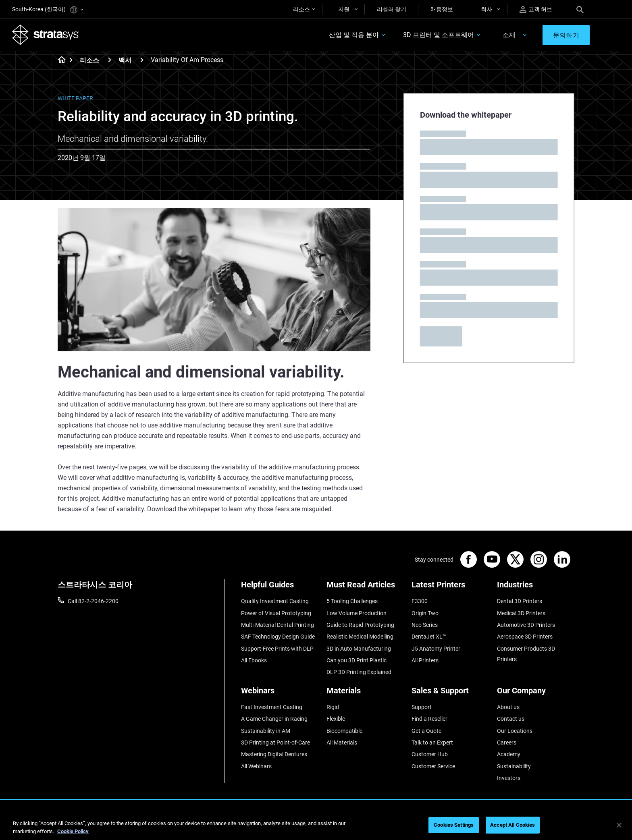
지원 (344, 9)
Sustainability (514, 766)
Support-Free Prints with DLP (277, 649)
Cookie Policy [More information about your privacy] (73, 831)
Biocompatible (344, 731)
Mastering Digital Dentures (274, 754)
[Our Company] (536, 694)
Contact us (511, 719)
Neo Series (425, 625)
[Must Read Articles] (365, 588)
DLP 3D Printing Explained (359, 672)
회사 (486, 9)
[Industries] (536, 588)
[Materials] (365, 694)
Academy (509, 754)
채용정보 (442, 9)
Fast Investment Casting (272, 707)
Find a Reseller (429, 719)
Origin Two (425, 613)
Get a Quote (426, 731)
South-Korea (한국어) (48, 10)
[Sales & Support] (450, 694)
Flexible (336, 719)
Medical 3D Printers (521, 613)
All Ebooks (254, 660)
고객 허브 (536, 9)
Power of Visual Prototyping (276, 613)
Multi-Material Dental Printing (278, 625)
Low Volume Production (357, 613)
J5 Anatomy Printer (436, 649)
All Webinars (256, 766)
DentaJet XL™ (429, 637)
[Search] (580, 9)
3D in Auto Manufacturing (359, 649)
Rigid (333, 707)
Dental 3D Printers (520, 601)
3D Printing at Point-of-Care (275, 743)
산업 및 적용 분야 (354, 35)
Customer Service (433, 766)
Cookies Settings (454, 825)
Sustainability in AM (266, 731)
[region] (316, 826)
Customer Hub (430, 754)
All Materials (342, 743)
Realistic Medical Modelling (360, 637)
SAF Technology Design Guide (278, 637)
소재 (509, 35)
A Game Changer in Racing (274, 719)
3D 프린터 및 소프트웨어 (439, 35)
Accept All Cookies (512, 825)
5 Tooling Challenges (352, 601)
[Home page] (59, 60)
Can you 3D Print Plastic (357, 660)
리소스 (301, 9)
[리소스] (110, 60)
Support (422, 707)
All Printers (425, 660)
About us (508, 707)
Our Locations (515, 731)
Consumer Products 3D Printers (526, 654)
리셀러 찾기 (392, 9)
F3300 (420, 601)
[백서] (142, 60)
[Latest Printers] (450, 588)
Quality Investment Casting (275, 601)
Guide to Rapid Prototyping (360, 625)
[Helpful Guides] (280, 588)
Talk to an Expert (432, 743)
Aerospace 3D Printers (525, 637)
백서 (125, 60)
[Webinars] (280, 694)
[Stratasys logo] (46, 35)
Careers (507, 743)
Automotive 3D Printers (526, 625)
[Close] (619, 825)
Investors (509, 778)
